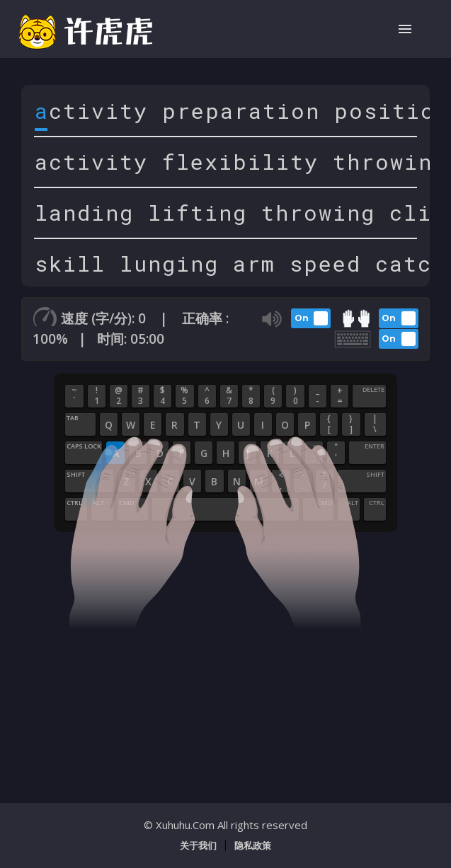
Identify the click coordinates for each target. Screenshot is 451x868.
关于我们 (198, 845)
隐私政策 (253, 845)
